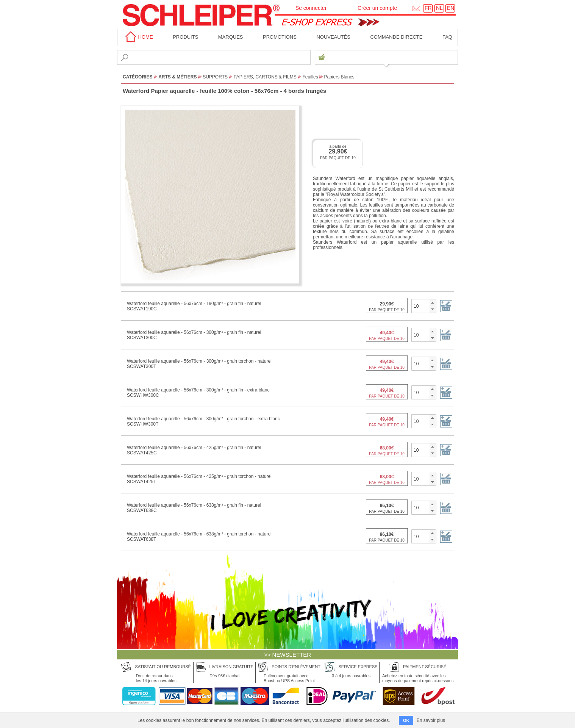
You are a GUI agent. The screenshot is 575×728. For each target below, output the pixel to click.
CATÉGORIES (137, 77)
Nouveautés (333, 37)
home (138, 37)
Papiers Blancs (339, 77)
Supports (215, 77)
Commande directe (396, 37)
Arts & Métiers (177, 77)
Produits (185, 37)
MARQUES (231, 37)
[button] (432, 303)
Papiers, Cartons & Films (265, 77)
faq (447, 37)
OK (406, 720)
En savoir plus (431, 720)
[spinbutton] (420, 306)
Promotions (280, 37)
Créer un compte (377, 8)
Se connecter (311, 8)
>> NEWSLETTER (287, 655)
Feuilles (310, 77)
